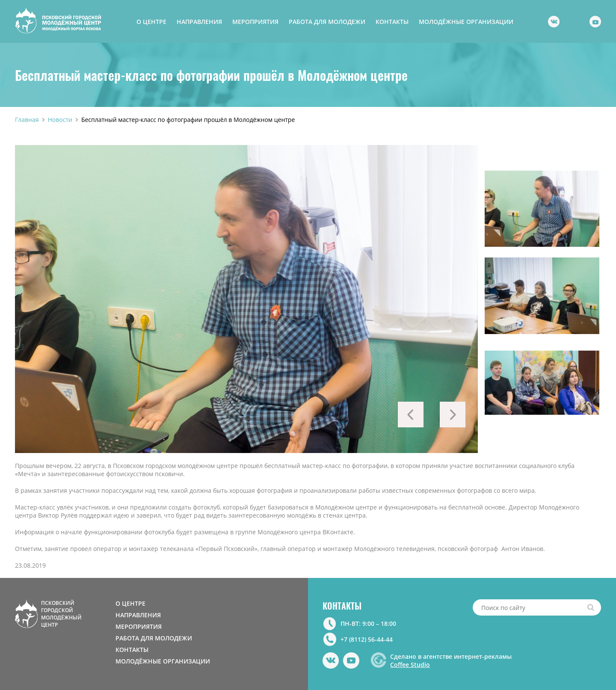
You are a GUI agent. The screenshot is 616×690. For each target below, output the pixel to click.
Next (453, 415)
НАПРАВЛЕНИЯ (199, 22)
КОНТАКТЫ (392, 22)
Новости (60, 120)
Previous (411, 415)
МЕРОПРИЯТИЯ (255, 22)
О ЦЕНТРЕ (151, 22)
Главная (27, 120)
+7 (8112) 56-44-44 (367, 639)
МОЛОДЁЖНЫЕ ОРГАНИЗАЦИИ (466, 22)
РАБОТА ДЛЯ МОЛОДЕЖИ (327, 22)
